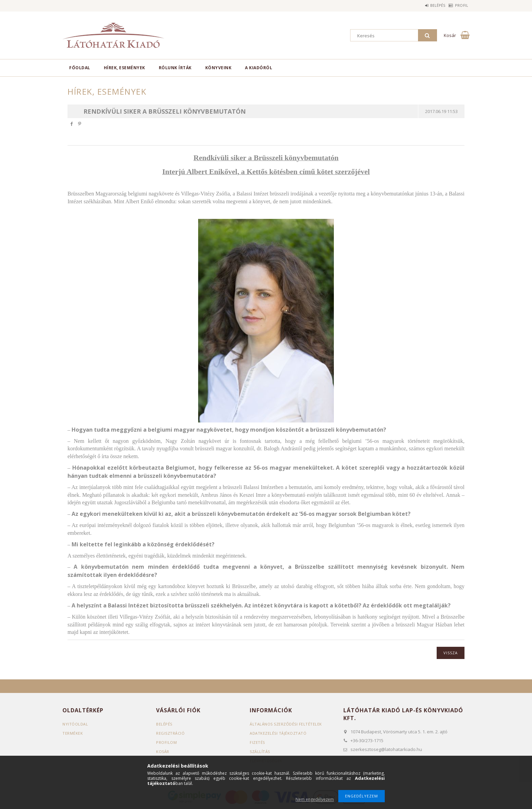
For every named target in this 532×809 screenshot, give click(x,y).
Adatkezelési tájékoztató (278, 733)
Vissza (451, 653)
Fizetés (257, 742)
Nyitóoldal (75, 724)
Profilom (166, 742)
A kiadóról (259, 68)
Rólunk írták (175, 68)
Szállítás (260, 751)
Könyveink (218, 68)
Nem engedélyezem (315, 799)
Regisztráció (170, 733)
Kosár (163, 751)
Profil (458, 5)
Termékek (73, 733)
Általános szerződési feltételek (286, 724)
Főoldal (80, 68)
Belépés (427, 5)
